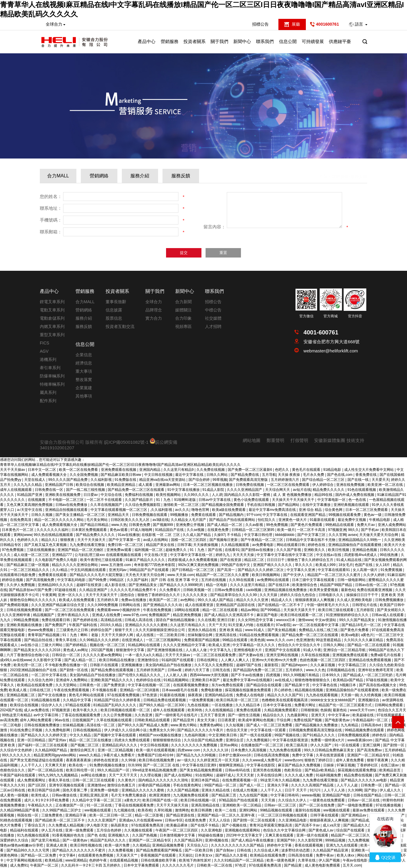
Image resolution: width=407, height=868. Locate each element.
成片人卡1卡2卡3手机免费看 (47, 800)
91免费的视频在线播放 (108, 765)
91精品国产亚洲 (30, 495)
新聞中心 (242, 41)
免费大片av (366, 525)
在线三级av (390, 765)
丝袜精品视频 (74, 725)
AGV (44, 351)
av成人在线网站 (156, 540)
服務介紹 (140, 176)
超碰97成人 (225, 775)
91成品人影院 (214, 490)
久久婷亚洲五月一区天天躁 (218, 760)
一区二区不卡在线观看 (105, 500)
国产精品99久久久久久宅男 (28, 850)
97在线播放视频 (389, 805)
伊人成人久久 (391, 790)
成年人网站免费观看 (36, 720)
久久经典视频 (371, 695)
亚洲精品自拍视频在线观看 (67, 510)
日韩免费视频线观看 (354, 735)
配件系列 (48, 401)
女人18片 (383, 565)
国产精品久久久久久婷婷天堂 (44, 735)
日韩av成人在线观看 (388, 615)
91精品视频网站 (177, 680)
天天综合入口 (198, 845)
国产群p (371, 790)
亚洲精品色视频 (365, 550)
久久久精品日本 (248, 705)
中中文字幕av (339, 715)
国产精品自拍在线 (39, 640)
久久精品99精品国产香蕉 (20, 810)
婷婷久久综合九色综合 (298, 595)
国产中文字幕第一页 (125, 540)
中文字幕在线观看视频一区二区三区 (119, 510)
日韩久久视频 (42, 515)
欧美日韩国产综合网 (44, 790)
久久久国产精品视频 (183, 790)
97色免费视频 (13, 550)
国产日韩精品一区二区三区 (193, 570)
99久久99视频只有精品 (302, 675)
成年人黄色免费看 (350, 760)
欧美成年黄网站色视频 (256, 720)
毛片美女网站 (97, 520)
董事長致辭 (116, 302)
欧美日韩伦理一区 (81, 770)
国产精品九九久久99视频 (197, 755)
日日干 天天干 (296, 790)
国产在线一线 (358, 480)
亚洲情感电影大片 (248, 650)
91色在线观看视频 (362, 490)
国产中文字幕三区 (312, 535)
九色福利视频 (195, 735)
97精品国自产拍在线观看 (239, 800)
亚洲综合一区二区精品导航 (345, 650)
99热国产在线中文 (236, 565)
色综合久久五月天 (392, 710)
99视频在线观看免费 (345, 515)
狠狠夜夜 (68, 540)
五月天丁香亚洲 (213, 715)
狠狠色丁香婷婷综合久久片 (159, 595)
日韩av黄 (175, 670)
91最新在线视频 (173, 695)
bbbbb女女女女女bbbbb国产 (333, 700)
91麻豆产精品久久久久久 (146, 560)
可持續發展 (313, 41)
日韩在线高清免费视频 (272, 755)
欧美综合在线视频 (90, 485)
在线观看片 (265, 625)
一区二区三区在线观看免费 (215, 655)
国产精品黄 (293, 865)
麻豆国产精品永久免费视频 (299, 765)
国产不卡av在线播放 (247, 675)
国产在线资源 (231, 560)
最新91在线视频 (308, 810)
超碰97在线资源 (90, 585)
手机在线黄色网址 (188, 785)
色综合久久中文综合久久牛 (299, 645)
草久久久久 (304, 565)
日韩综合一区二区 (67, 655)
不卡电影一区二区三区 (67, 500)
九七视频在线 (125, 810)
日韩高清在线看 (301, 855)
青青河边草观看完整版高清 (271, 825)
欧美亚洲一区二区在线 (386, 485)
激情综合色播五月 (122, 785)
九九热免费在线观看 (286, 750)
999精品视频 (336, 840)
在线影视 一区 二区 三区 (161, 535)
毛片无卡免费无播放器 (129, 795)
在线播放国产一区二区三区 (263, 745)
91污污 (316, 790)
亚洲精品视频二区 (21, 695)
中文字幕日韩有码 (285, 795)
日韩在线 (244, 850)
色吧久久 (282, 470)
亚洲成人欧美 (57, 845)
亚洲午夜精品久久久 (74, 615)
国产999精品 (271, 610)
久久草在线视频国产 (107, 505)
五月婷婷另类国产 (151, 670)
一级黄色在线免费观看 (328, 800)
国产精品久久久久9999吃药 (182, 585)
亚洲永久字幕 (278, 785)
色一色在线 (358, 500)
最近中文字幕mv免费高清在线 (273, 510)
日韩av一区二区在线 (364, 800)
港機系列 (48, 359)
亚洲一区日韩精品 (32, 740)
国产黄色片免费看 (355, 630)
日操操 (329, 765)
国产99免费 (98, 580)
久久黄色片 (127, 780)
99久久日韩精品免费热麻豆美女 (330, 750)
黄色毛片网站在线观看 (87, 695)
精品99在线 (324, 495)
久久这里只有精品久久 (188, 625)
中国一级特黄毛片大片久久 (328, 605)
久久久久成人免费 (299, 775)
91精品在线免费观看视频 (260, 635)
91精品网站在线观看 (145, 645)
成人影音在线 (115, 585)
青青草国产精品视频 (44, 635)
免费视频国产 (160, 615)
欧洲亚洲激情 (160, 795)
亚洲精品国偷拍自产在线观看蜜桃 (355, 545)
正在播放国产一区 (70, 805)
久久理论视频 (151, 775)
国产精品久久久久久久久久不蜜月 (79, 850)
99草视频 (220, 480)
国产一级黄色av (76, 840)
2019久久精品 (111, 625)
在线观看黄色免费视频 (96, 855)
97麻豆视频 (346, 765)
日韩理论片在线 (365, 605)
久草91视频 (164, 810)
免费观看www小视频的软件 (119, 610)
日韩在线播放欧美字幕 (159, 860)
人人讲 (217, 495)
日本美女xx (204, 855)
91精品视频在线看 (46, 700)
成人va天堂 (332, 825)
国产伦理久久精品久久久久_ (141, 675)
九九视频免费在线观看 (191, 795)
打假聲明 (299, 440)
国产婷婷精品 (77, 645)
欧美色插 (257, 640)
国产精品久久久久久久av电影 (364, 780)
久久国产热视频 (145, 835)
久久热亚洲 (144, 715)
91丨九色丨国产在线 (206, 550)
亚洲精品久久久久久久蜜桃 (147, 625)
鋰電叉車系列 (52, 302)
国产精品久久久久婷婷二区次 (261, 570)
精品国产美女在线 (161, 545)
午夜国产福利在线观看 (18, 775)
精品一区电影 (217, 585)
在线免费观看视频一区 (240, 780)
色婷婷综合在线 (149, 680)
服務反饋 (181, 176)
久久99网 (355, 790)
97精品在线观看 (78, 705)
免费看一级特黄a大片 (328, 740)
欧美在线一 (78, 765)
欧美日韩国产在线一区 (161, 800)
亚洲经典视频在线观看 (352, 505)
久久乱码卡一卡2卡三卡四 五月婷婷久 (91, 865)
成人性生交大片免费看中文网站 (369, 470)
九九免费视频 (359, 840)
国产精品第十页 (297, 685)
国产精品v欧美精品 (320, 770)
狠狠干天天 (124, 630)
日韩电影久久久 (331, 595)
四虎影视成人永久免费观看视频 (193, 560)
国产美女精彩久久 (391, 610)
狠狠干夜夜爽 (378, 760)
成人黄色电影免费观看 (323, 865)
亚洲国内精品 (150, 470)
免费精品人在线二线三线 (319, 630)
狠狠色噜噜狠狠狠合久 (313, 680)
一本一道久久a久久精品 (144, 655)
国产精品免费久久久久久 (96, 535)
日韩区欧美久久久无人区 (131, 520)
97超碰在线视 (66, 590)
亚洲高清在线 (226, 635)
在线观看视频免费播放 (191, 685)
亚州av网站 (229, 745)
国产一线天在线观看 (256, 735)
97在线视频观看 (390, 715)
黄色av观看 (119, 530)
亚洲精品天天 (119, 515)
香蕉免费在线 (366, 475)
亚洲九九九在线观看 (342, 845)
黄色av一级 (373, 515)
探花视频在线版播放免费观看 (248, 690)
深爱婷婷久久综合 (15, 840)
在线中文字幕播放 (317, 505)
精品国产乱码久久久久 (108, 840)
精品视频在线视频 (309, 690)
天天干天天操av (13, 470)
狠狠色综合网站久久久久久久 (33, 600)
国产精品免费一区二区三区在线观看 (136, 490)
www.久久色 (315, 670)
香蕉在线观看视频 (309, 845)
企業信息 (84, 355)
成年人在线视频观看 (16, 490)
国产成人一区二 (252, 785)
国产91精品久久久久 (319, 735)
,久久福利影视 (161, 510)
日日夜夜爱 (227, 720)
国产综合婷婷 (200, 480)
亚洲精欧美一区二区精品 (242, 805)
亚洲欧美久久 (315, 550)
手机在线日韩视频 (261, 505)
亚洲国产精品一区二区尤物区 (81, 550)
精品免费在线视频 (358, 775)
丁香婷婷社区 (368, 765)
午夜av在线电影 (356, 860)
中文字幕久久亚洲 (301, 570)
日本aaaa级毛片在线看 (180, 690)
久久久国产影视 (289, 550)
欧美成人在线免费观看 (77, 600)
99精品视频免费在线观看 (365, 730)
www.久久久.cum (280, 640)
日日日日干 (276, 560)
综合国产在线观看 (351, 830)
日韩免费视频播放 (390, 600)
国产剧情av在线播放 (258, 550)
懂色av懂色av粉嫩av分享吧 (22, 845)
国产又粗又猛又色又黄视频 (46, 545)
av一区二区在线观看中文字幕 (316, 625)
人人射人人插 (177, 675)
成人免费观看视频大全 (49, 475)
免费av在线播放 (134, 600)
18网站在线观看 (187, 610)
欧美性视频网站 (169, 495)
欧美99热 (195, 710)
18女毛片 (346, 565)
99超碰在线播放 (211, 835)
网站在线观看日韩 (291, 545)
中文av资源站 (326, 620)
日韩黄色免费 (140, 525)
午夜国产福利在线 (83, 625)
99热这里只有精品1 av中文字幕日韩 (31, 715)
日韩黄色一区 (90, 685)
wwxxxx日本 (286, 620)
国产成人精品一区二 (81, 660)
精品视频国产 (44, 615)
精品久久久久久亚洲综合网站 (75, 565)
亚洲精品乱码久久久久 (120, 745)
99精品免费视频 (27, 620)
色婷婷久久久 (28, 540)
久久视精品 (141, 845)
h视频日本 (348, 685)
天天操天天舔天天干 (300, 610)
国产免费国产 (56, 625)
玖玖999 (134, 765)
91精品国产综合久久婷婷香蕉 (118, 700)
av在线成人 (284, 680)
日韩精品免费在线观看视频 (165, 700)
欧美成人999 (326, 565)
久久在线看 (206, 620)
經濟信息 (84, 363)
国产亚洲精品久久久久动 (163, 605)
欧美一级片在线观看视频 (156, 750)
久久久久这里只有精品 (248, 585)
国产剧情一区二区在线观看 (255, 820)
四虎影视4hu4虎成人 (361, 555)
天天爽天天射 (56, 765)
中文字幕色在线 (325, 685)
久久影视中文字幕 (48, 660)
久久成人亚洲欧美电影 (355, 600)
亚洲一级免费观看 (80, 830)
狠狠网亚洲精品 (232, 765)
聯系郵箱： (51, 232)
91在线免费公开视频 (27, 730)
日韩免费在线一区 (49, 490)
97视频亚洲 (337, 530)
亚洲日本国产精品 (205, 780)
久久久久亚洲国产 (102, 820)
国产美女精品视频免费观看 (201, 770)
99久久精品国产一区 (114, 770)
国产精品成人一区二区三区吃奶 (368, 675)
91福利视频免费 (329, 775)
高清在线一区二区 (101, 725)
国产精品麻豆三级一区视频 (28, 565)
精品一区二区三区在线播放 (91, 740)
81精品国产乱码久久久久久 (115, 705)
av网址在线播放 (94, 775)
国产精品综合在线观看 (264, 685)
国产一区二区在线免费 (317, 805)
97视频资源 (61, 710)
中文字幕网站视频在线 (25, 860)
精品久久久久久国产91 (286, 695)
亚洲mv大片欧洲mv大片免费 (275, 660)
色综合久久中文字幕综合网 (285, 830)
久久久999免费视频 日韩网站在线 (114, 605)
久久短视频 (235, 725)
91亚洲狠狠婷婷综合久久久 (348, 615)
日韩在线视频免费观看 (25, 610)
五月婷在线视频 (214, 580)
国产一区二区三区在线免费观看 (70, 610)
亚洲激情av (96, 785)
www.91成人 (255, 630)
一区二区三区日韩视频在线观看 (283, 815)
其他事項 (84, 396)
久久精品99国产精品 (51, 750)
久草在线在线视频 (316, 655)
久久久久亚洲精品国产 (245, 490)
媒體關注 (183, 310)
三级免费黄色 (52, 815)
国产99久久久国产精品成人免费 (143, 725)
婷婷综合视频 (13, 580)
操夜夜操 (195, 695)
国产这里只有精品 (46, 840)
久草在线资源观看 (330, 755)
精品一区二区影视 (149, 815)
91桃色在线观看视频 (17, 820)
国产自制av (225, 850)
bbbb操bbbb (285, 535)
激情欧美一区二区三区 (182, 505)
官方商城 (331, 316)
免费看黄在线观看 (53, 575)
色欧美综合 (293, 770)
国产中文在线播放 (52, 695)
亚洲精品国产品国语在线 (236, 605)
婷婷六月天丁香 (197, 670)
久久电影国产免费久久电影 (56, 560)
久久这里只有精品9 (179, 470)
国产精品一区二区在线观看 (369, 645)
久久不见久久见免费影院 (214, 665)
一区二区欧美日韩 (171, 635)
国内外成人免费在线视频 (355, 495)
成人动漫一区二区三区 (32, 555)
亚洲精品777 (62, 555)
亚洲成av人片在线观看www (141, 820)
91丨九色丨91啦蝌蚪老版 (176, 500)
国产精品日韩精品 (95, 525)
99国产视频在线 (287, 735)
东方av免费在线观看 (228, 685)
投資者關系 (195, 41)
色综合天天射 (237, 730)
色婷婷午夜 (98, 860)
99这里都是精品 (329, 640)
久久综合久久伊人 (293, 800)
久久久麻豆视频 (323, 665)
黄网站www (23, 535)
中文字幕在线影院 (261, 765)
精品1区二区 (255, 560)
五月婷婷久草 (108, 600)
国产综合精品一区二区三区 (324, 480)
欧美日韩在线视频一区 (199, 800)
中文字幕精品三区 (353, 665)
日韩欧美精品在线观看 (153, 720)
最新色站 (348, 590)
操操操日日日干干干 (363, 595)
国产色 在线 (97, 835)
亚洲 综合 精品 (311, 510)
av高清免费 (9, 720)
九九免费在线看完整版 (88, 545)
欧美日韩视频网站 (266, 575)
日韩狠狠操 (309, 710)
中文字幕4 (68, 855)
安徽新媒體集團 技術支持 (339, 440)
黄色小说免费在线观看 (252, 500)
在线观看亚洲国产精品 (308, 515)
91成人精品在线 (349, 560)
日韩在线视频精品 (87, 730)
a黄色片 (367, 635)
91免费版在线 (126, 480)
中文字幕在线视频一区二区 (149, 685)
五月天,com (352, 865)
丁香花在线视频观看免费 (81, 715)
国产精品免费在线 (245, 475)
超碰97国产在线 (249, 665)
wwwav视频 (311, 795)
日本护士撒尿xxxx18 (235, 755)
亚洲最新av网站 (168, 485)
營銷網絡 (99, 176)
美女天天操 (206, 720)
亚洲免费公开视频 (190, 525)
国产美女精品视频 (282, 630)
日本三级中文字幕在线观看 (314, 580)
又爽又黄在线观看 (280, 835)
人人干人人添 (335, 790)
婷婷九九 (223, 555)
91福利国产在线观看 (178, 660)
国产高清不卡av (308, 825)
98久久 (353, 530)
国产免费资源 (115, 685)
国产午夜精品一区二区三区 (262, 540)
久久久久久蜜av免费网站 (103, 655)
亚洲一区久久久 (71, 595)
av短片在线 (302, 490)
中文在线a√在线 (329, 555)
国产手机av (370, 530)
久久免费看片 (170, 590)
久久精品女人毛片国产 (189, 520)
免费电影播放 (212, 690)
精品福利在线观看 (25, 830)
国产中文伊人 (294, 575)
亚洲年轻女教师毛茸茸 (376, 670)
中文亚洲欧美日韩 (223, 735)
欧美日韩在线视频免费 (157, 760)
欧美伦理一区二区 (28, 665)
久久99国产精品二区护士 (62, 810)
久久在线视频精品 (220, 710)
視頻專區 (183, 326)
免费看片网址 (305, 705)
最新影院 (272, 665)
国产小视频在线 (235, 825)
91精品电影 (333, 470)
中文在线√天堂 (156, 555)
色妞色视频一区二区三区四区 (323, 660)
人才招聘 (213, 326)
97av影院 (283, 625)
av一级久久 (186, 760)
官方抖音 (355, 316)
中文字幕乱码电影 (72, 580)
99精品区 (117, 580)
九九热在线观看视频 (322, 695)
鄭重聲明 (275, 440)
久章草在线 (307, 860)
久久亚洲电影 (212, 830)
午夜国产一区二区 (45, 865)
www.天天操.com (181, 575)
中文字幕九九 (221, 650)
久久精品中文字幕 (77, 700)
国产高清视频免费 (41, 580)
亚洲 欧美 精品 (231, 630)
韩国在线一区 (28, 815)
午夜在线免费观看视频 (72, 690)
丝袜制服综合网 (200, 635)
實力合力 (154, 318)
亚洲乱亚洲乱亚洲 (94, 795)
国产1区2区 (38, 785)
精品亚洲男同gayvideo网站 (55, 755)
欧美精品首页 (390, 770)
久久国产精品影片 (139, 500)
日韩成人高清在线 (139, 620)
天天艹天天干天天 (123, 775)
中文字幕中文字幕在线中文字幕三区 (285, 555)
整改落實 (84, 379)
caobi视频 (254, 590)
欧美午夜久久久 (86, 710)
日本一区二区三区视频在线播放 (208, 485)
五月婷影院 (366, 610)
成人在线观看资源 (200, 605)
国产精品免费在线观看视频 (113, 670)
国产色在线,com (340, 475)
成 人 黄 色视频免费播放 (293, 495)
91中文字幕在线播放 (184, 490)
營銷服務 (170, 41)
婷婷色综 (380, 735)
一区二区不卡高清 (311, 530)
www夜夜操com (360, 740)
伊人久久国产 (321, 745)
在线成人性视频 (246, 790)
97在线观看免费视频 (124, 695)
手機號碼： (51, 220)
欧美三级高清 (297, 745)
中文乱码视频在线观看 (89, 570)
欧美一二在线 (226, 810)
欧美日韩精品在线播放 (117, 660)
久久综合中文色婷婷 (16, 750)
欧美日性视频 (339, 550)
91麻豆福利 (396, 575)
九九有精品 (350, 725)
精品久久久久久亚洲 (253, 600)
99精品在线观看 (235, 640)
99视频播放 (180, 515)
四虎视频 (274, 675)
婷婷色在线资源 (106, 760)
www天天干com (363, 710)
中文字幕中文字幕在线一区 (192, 555)
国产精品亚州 (184, 720)
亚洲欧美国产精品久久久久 (112, 680)
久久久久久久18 (216, 750)
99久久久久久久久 (17, 755)
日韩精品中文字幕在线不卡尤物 (311, 540)
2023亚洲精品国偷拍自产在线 (34, 670)
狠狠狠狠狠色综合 (167, 740)
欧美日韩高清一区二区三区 (238, 700)
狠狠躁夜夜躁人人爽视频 (315, 600)
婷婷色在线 (317, 545)
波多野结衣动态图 (296, 850)
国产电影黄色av (338, 720)
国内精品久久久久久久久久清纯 (164, 780)
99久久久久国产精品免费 (69, 480)
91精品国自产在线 (170, 530)
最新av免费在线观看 (369, 810)
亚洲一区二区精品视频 (116, 750)
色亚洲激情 (305, 640)
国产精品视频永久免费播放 (317, 725)
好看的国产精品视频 (155, 785)
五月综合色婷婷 (109, 830)
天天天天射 (246, 775)
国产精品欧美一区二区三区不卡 (60, 820)
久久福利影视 (102, 480)
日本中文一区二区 (42, 470)
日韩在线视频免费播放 (42, 725)
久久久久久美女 (195, 595)
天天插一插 (349, 695)
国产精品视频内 (232, 515)
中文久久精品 (81, 735)
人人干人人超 (348, 785)
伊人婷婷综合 (323, 485)
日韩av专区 (174, 820)
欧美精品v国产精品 (348, 680)
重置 (223, 253)
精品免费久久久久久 (329, 490)
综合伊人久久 (52, 705)
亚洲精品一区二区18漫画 (140, 690)
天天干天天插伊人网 (118, 635)
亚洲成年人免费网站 (72, 680)
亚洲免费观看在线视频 (119, 470)
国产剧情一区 (394, 745)
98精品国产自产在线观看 (150, 570)
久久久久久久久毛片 (178, 865)
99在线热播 (389, 555)
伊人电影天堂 (97, 825)
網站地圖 (252, 440)
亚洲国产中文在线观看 (283, 650)
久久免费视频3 (258, 740)
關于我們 (219, 41)
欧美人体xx (346, 855)
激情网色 (182, 810)
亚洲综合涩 (235, 740)
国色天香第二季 (75, 790)
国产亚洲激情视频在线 (165, 650)
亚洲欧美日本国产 (206, 680)
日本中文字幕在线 (278, 705)
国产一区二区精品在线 (46, 770)
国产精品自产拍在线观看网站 (233, 520)
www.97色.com (135, 615)
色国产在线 (364, 565)
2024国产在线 (11, 710)
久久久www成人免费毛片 (262, 760)
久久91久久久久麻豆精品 (364, 640)
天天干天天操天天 (92, 540)
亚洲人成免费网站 (392, 525)
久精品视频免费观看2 (281, 710)
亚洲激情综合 (148, 660)
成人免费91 (19, 865)
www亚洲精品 (76, 860)
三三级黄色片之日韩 (72, 630)
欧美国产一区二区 (164, 600)
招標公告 (260, 24)
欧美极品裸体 (177, 825)
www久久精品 (90, 755)
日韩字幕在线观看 (325, 815)
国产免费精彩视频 (15, 605)
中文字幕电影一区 (332, 500)
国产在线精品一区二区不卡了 (281, 605)
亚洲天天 (319, 715)
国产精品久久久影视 (232, 855)
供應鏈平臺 (340, 41)
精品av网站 (250, 610)
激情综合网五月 (83, 750)
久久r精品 (60, 570)
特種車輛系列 (52, 384)
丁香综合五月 (35, 825)
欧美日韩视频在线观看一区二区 (126, 710)
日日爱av (91, 495)
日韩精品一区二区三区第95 (253, 530)
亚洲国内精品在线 (219, 695)
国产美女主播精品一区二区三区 (81, 515)
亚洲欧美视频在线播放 (25, 625)
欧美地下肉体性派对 (195, 860)
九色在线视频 (198, 705)
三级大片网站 (52, 645)
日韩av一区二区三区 (281, 805)
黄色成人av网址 (76, 650)
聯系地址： (51, 208)
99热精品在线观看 (340, 525)
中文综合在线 (112, 495)
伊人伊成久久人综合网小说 (126, 730)
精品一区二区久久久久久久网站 (59, 520)
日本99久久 (332, 675)
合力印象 (183, 318)
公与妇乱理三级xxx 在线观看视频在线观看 (108, 555)
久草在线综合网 (270, 775)
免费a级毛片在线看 (386, 655)
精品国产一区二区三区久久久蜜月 (334, 575)
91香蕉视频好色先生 (69, 835)
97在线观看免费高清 (148, 825)
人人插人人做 (197, 650)
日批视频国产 (83, 720)
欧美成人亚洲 (220, 645)
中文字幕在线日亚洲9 (200, 765)
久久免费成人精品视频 (67, 825)
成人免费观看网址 (32, 780)
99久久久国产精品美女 (358, 620)
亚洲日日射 (226, 620)
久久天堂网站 (67, 685)
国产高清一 (226, 570)
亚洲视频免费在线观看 (351, 655)
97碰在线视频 (377, 680)
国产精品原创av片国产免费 (31, 590)
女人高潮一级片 (366, 570)
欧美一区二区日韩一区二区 (111, 815)
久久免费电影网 (58, 730)
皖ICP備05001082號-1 (126, 442)
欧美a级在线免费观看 (229, 510)
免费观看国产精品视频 (202, 640)
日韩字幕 (184, 545)
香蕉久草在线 (59, 780)
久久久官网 (337, 535)
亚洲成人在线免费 (107, 615)
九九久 (6, 620)
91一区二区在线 (100, 805)
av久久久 (182, 510)
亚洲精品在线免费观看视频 (370, 660)
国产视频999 (163, 525)
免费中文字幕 (303, 755)
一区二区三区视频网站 (164, 640)
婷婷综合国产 (102, 630)
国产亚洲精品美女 (143, 585)
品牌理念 (154, 310)
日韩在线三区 (41, 690)
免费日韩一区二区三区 (126, 545)
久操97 (219, 535)
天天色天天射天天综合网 (145, 575)
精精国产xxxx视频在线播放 (161, 735)
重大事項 (84, 371)
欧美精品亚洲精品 (122, 485)
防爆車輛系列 (52, 376)
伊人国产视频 (330, 860)
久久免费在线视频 (211, 470)
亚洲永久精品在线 (202, 630)
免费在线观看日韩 (56, 620)
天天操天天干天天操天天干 (294, 500)
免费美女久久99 (162, 730)
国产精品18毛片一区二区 (362, 625)
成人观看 (146, 485)
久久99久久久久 (197, 495)
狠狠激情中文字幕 (131, 650)
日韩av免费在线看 (229, 590)
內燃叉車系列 (52, 326)
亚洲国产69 (286, 840)
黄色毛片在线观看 (307, 470)
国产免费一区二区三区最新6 (250, 470)
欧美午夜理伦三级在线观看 (102, 560)
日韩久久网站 (218, 475)
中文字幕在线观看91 (334, 570)
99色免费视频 (277, 525)
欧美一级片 (286, 530)
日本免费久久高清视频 (249, 750)
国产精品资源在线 (181, 815)
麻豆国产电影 (268, 615)
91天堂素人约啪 (241, 625)
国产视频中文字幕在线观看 (115, 735)
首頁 (323, 171)
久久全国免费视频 (84, 475)
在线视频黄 (37, 500)
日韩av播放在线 (65, 795)
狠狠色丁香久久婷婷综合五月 (311, 560)
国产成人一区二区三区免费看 (270, 725)
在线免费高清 (21, 520)
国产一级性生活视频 (244, 715)
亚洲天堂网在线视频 (283, 655)
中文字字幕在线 (275, 515)
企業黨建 (84, 388)
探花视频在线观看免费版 (358, 770)
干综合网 (284, 720)
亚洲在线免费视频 (351, 485)
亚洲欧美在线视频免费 (63, 495)
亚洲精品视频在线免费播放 (286, 590)
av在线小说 (30, 645)
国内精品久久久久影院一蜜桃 (248, 495)
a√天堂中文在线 (30, 510)
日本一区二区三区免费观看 (367, 510)
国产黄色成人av (321, 830)
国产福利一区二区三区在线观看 (43, 745)
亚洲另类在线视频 (267, 770)
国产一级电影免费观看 (356, 805)
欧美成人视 (18, 690)
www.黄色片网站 (184, 725)
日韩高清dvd (371, 725)
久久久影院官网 (310, 840)
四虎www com (189, 750)
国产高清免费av (370, 750)
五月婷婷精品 (395, 750)
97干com (254, 515)
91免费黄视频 (392, 570)
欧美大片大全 (395, 545)
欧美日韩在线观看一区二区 (302, 615)
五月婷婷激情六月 (285, 480)
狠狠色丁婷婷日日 (319, 760)
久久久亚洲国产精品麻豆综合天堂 (58, 605)
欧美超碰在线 (363, 715)
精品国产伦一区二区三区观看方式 (346, 705)
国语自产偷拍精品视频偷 (176, 620)
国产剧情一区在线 (74, 670)
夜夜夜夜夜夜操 (79, 760)
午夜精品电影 (380, 520)
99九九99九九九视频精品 (59, 775)
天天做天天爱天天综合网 (379, 535)
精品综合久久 (274, 715)
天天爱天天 (380, 480)
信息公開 (288, 41)
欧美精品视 (54, 860)
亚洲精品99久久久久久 (56, 585)
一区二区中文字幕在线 (49, 675)
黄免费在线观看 (249, 710)
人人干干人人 (32, 765)
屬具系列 (48, 392)
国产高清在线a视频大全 (378, 685)
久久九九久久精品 (28, 485)
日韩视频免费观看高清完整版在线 (316, 730)
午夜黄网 (49, 595)
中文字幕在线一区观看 (269, 730)
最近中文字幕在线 (190, 475)
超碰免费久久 (177, 550)
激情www (306, 620)
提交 (184, 253)
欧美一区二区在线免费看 (79, 470)
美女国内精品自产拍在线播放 (169, 665)
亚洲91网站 (249, 810)
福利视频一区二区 (149, 550)
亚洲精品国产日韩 (59, 485)
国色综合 (128, 595)
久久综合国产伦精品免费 (204, 740)
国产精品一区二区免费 (39, 855)
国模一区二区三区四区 (189, 540)
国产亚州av (58, 740)
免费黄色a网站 (212, 725)
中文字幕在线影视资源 (291, 740)
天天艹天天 (217, 625)
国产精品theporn (295, 665)
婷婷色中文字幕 (280, 845)
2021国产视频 (103, 650)
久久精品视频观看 (235, 545)
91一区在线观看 (348, 745)
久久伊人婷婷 (374, 575)
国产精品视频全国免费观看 (223, 505)
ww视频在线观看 (98, 810)
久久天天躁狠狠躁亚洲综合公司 (161, 630)
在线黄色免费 (218, 530)
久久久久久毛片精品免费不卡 (134, 590)
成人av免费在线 (37, 710)
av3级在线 (161, 520)
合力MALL (58, 176)
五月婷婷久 (295, 670)
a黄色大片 (132, 800)
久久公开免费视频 (118, 715)
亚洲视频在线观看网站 (243, 830)
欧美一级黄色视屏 (281, 860)
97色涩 (241, 865)
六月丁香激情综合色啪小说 (28, 655)
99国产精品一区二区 (221, 785)
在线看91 (232, 550)
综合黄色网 (334, 510)
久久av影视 (255, 525)
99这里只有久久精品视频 (280, 780)
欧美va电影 (350, 635)
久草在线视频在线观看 (115, 720)
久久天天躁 (269, 595)
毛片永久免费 (314, 475)
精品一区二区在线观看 (220, 610)
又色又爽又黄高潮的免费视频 (30, 505)
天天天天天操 (244, 555)
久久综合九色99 (41, 680)
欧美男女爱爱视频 (324, 590)
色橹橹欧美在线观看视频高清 (285, 700)
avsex (353, 535)
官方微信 (306, 316)
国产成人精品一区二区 (225, 525)
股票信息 (114, 318)
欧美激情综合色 (305, 585)
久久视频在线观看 (139, 830)
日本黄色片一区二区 (18, 530)
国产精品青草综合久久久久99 (234, 595)
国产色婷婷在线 (86, 620)
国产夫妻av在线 (252, 655)
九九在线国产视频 (254, 795)
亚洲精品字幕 (76, 815)
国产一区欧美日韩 (199, 850)
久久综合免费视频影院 (143, 505)
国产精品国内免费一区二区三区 (258, 670)
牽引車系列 (50, 368)
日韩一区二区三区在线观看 (94, 780)
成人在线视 (145, 635)
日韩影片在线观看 (105, 665)
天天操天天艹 (127, 855)
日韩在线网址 (208, 660)
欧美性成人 (41, 795)
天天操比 (186, 855)
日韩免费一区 (372, 785)
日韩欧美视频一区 (198, 590)
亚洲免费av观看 (119, 550)
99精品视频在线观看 (277, 810)
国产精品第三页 (224, 795)
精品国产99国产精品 (337, 585)
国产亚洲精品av (354, 815)
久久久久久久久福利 (53, 530)
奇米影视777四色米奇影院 (155, 565)
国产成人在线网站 (179, 775)
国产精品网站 (289, 505)
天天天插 (269, 800)
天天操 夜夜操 (289, 475)
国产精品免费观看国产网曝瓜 (159, 850)
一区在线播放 (223, 705)
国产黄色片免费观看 (307, 525)
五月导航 (269, 475)
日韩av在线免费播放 (72, 505)
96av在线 (62, 720)
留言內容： (215, 232)
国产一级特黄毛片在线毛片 (177, 715)
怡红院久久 (267, 520)
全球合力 (154, 302)
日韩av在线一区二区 (372, 585)
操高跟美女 (120, 825)
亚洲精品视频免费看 (169, 845)
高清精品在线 (112, 620)
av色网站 (188, 600)
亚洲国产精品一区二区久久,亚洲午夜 (227, 815)
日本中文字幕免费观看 (142, 865)
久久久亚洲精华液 (16, 615)
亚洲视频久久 (119, 835)
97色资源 (150, 695)
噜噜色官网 (201, 510)
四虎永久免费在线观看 (133, 740)
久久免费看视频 (121, 850)
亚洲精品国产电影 (337, 795)
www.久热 (119, 525)
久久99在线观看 (242, 580)
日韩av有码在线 (238, 770)
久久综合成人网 (266, 850)
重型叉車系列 (52, 335)
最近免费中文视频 (352, 520)
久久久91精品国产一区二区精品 (239, 860)
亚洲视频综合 (369, 700)
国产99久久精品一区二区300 (162, 705)
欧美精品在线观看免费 (35, 685)
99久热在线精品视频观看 (54, 535)
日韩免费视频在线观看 (150, 515)
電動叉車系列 (52, 310)
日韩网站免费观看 (389, 705)
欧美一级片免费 (118, 845)
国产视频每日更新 (224, 540)
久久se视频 (196, 530)
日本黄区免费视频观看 (90, 530)
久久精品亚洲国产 (94, 590)
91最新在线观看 (323, 520)
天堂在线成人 (35, 480)
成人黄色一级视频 (15, 795)
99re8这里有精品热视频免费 (155, 770)
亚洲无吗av (118, 570)
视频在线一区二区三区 (108, 645)
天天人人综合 (220, 820)
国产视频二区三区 (85, 745)
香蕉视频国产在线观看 (159, 855)
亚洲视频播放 (132, 665)
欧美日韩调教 (202, 810)
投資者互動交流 (120, 326)
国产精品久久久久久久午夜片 (201, 730)
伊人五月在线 (52, 830)
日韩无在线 (222, 670)
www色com (294, 760)
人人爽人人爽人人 (235, 660)
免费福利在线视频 (139, 495)
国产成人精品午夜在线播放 (253, 840)
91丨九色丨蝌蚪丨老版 (81, 635)
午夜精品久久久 (41, 805)
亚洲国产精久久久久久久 (273, 565)
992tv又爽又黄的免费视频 (199, 565)
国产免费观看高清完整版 (249, 480)
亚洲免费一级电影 (105, 790)
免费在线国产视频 (308, 720)
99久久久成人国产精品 (216, 600)
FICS (45, 343)
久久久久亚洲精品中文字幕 (185, 645)
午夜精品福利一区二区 (371, 720)
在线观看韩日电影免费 (18, 575)
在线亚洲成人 (133, 640)
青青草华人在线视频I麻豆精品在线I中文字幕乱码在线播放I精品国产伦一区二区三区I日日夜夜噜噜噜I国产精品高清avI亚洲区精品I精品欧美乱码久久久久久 (120, 465)
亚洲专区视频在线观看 (67, 785)
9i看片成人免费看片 (120, 755)
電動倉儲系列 (52, 318)
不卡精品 (234, 535)
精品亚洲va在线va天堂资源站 (163, 480)
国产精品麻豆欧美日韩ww (121, 475)
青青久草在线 (67, 640)
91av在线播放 (129, 535)
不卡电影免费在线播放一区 (67, 665)
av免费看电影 (263, 545)
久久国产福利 (138, 580)
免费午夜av (325, 855)
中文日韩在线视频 (159, 475)
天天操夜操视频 (206, 545)
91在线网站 (205, 775)
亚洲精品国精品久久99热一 (360, 540)
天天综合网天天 (278, 490)
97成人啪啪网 (142, 530)
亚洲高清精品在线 (206, 805)
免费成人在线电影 (251, 695)
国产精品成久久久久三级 (363, 825)
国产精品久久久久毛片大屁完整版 (97, 575)
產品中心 (147, 41)
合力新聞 (183, 302)
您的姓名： (51, 196)
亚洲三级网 (372, 745)
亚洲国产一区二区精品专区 (369, 755)
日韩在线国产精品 (368, 795)
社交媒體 (213, 318)
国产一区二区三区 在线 (162, 765)
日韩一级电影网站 (352, 580)
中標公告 (213, 310)
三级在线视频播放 (41, 550)
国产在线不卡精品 (205, 825)
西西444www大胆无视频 (210, 675)
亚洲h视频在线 (217, 840)
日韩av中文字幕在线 (215, 500)
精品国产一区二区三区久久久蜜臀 (223, 575)
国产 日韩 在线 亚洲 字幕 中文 (175, 580)
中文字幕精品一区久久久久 (254, 645)
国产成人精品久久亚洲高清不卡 (229, 615)
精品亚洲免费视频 (187, 615)
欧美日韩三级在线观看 (336, 610)
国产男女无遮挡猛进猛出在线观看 (37, 760)
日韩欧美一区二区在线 (215, 865)
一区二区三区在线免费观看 (289, 485)
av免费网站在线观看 (273, 580)
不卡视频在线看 (105, 690)
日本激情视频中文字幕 (178, 835)
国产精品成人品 (364, 820)
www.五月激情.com (116, 565)
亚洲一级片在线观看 (313, 835)
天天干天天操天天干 (102, 595)
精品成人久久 (282, 600)
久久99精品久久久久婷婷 (100, 640)
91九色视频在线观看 (34, 835)
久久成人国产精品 (197, 535)
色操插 (326, 710)
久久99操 (129, 760)
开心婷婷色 (283, 690)
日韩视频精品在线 (341, 670)
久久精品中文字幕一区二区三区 (97, 800)
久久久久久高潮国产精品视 (313, 785)
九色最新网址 (298, 715)
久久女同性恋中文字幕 (256, 620)
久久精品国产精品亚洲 (331, 850)
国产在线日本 (279, 585)
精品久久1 (50, 540)
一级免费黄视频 (202, 700)
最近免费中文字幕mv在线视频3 (248, 680)
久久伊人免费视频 (21, 585)
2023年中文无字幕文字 (244, 835)
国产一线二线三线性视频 (86, 490)
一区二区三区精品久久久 (30, 570)
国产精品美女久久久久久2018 (37, 650)
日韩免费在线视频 (250, 485)
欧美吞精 (145, 810)
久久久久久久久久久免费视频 (195, 745)
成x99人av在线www (16, 660)
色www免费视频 (41, 630)
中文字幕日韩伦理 (259, 535)
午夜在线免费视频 (158, 610)
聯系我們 (265, 41)
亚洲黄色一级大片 (293, 520)
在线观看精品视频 (124, 860)
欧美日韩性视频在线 (87, 845)
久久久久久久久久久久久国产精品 (238, 845)
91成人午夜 (312, 650)
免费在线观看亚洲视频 (375, 590)
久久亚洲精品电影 (293, 820)
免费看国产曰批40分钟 (156, 755)
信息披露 (114, 310)
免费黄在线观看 (204, 515)
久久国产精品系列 (189, 840)
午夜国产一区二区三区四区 (177, 830)
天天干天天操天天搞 (173, 805)
